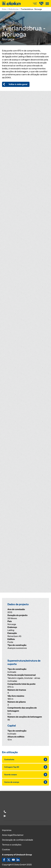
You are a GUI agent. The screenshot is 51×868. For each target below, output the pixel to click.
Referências (14, 9)
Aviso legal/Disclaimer (13, 835)
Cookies (6, 849)
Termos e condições (12, 845)
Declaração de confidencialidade (18, 840)
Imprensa (7, 830)
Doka (4, 9)
